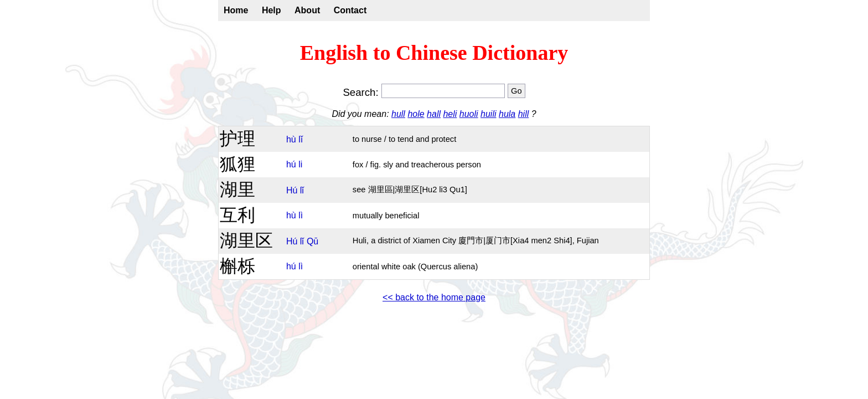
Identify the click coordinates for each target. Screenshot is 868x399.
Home (236, 10)
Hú (292, 190)
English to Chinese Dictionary (434, 53)
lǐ (301, 139)
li (300, 164)
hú (291, 164)
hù (291, 139)
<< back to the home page (434, 297)
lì (301, 215)
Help (272, 10)
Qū (312, 241)
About (307, 10)
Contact (350, 10)
